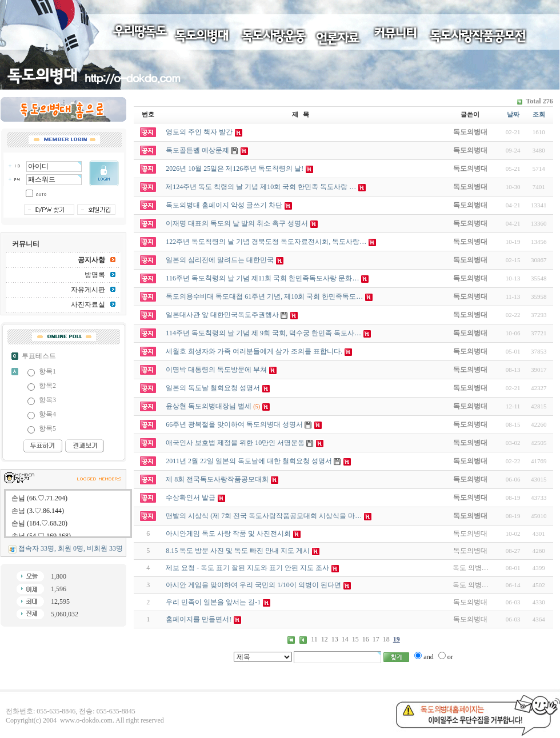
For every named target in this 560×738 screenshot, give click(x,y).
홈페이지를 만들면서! (199, 619)
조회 (539, 114)
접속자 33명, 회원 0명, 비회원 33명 (71, 548)
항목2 (47, 386)
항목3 (47, 400)
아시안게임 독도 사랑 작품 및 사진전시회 (228, 534)
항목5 (47, 428)
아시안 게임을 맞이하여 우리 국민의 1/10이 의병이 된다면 (253, 585)
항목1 (47, 371)
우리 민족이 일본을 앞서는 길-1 (213, 602)
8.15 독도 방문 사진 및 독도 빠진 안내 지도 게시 (238, 551)
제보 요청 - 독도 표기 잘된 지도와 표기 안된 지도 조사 (247, 568)
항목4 (47, 414)
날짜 (513, 114)
